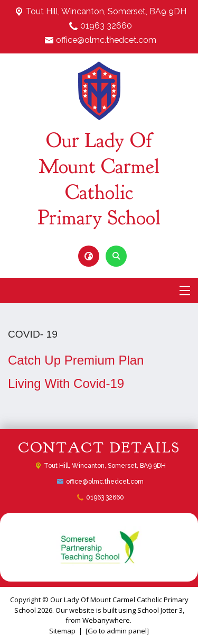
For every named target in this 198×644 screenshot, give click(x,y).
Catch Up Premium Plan (76, 360)
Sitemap (62, 631)
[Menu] (185, 291)
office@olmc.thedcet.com (106, 40)
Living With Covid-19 (66, 383)
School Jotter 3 (160, 610)
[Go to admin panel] (117, 631)
